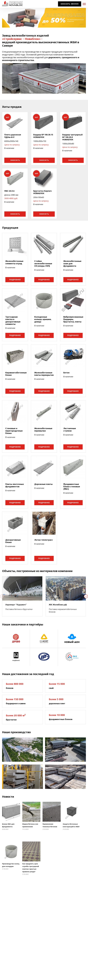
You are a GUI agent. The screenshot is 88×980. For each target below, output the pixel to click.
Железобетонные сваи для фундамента (72, 263)
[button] (2, 596)
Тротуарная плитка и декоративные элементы (13, 320)
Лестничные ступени (70, 429)
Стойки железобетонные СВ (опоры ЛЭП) (43, 263)
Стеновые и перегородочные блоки (14, 431)
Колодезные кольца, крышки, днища (43, 319)
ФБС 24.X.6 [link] (9, 191)
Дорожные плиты (43, 484)
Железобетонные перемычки (43, 429)
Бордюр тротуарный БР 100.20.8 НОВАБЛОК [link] (72, 137)
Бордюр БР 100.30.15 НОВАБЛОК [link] (43, 136)
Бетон (66, 373)
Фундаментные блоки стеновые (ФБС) (72, 486)
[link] (22, 589)
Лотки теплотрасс (44, 540)
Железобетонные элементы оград (14, 262)
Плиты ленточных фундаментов (15, 485)
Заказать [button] (15, 160)
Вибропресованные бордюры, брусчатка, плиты (73, 319)
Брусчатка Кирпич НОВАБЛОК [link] (42, 192)
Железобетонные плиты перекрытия (44, 374)
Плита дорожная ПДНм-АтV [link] (13, 136)
